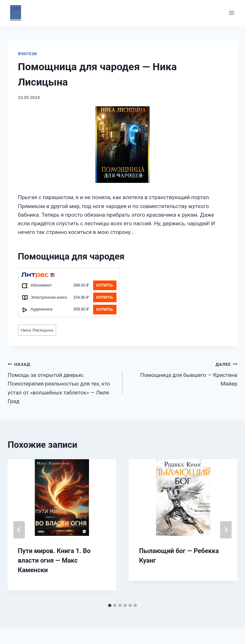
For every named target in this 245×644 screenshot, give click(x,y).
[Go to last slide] (19, 530)
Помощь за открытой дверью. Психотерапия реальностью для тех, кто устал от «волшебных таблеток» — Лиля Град (62, 382)
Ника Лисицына (37, 330)
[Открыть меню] (231, 13)
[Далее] (226, 530)
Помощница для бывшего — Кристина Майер (183, 373)
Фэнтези (27, 54)
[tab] (110, 605)
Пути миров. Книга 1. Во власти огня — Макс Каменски (54, 560)
